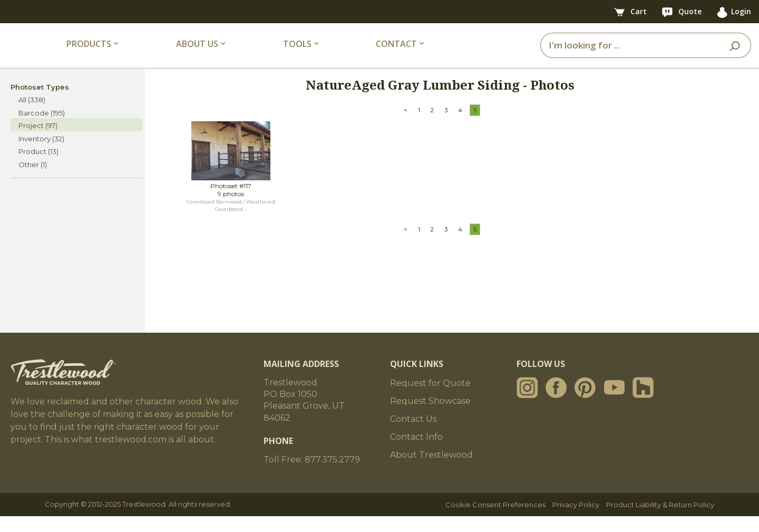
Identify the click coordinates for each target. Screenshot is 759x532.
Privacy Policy (576, 520)
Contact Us (413, 435)
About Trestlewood (431, 471)
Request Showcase (430, 417)
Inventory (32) (41, 154)
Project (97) (38, 141)
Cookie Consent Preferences (495, 520)
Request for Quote (430, 399)
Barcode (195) (42, 128)
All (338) (32, 115)
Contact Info (416, 453)
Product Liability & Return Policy (660, 520)
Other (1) (33, 180)
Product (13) (38, 167)
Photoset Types (40, 102)
